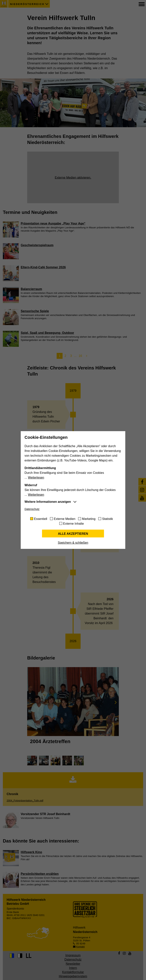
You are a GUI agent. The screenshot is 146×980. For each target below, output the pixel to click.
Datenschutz (32, 509)
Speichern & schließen (73, 543)
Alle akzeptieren (73, 534)
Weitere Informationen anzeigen (48, 502)
